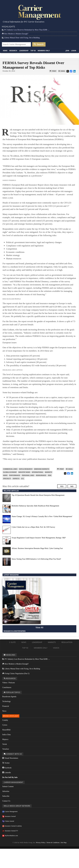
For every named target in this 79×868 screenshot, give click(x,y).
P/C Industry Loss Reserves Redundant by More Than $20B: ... (26, 30)
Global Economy (10, 472)
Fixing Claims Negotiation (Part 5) (16, 674)
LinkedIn (7, 773)
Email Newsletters (10, 758)
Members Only (44, 51)
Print (53, 71)
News (5, 51)
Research (13, 51)
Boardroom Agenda (9, 697)
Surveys (16, 479)
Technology (6, 701)
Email (62, 71)
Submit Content (8, 786)
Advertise (6, 791)
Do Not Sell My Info (10, 777)
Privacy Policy (41, 843)
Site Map (64, 843)
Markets (48, 472)
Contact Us (6, 801)
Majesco (5, 739)
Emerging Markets (42, 469)
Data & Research (26, 469)
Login (74, 51)
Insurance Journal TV (10, 831)
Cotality (5, 720)
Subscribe (6, 796)
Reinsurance (41, 475)
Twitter (6, 763)
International (38, 472)
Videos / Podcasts (9, 683)
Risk (50, 475)
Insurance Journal (9, 816)
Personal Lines (28, 475)
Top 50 (33, 51)
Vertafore (6, 749)
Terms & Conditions (53, 843)
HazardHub (6, 730)
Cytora (5, 725)
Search (39, 44)
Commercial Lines (10, 469)
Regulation (67, 642)
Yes (62, 486)
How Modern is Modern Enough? (15, 34)
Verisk (5, 744)
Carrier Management (10, 812)
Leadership (24, 51)
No (72, 486)
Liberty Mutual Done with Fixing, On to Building (21, 38)
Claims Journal (8, 821)
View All (39, 627)
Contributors (7, 687)
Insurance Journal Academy (12, 826)
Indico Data (6, 735)
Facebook (7, 768)
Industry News (24, 472)
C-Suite (12, 642)
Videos (56, 648)
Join (67, 51)
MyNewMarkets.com (10, 836)
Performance (15, 475)
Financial (6, 706)
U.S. (22, 479)
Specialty (7, 479)
